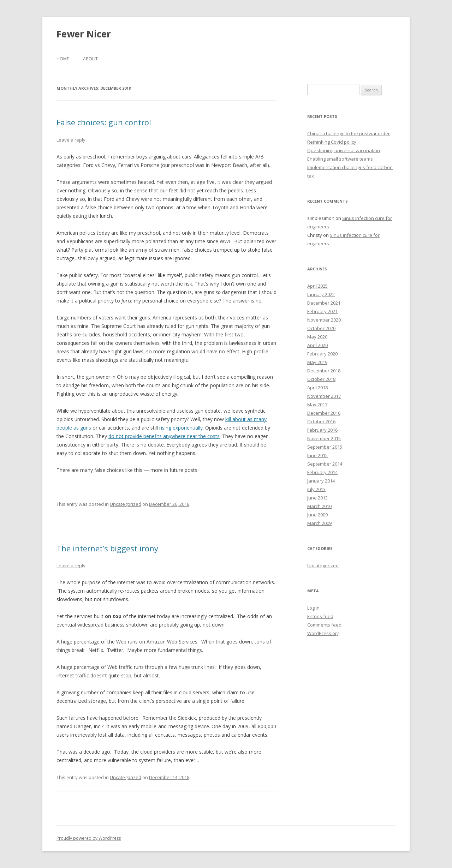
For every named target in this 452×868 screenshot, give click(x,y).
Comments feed (324, 625)
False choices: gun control (104, 122)
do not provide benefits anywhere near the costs (164, 436)
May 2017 (317, 405)
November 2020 (324, 320)
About (90, 59)
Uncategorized (126, 504)
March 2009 (319, 523)
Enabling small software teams (340, 159)
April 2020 (317, 345)
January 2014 (321, 481)
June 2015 (317, 455)
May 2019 (317, 362)
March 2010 (319, 506)
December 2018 (324, 371)
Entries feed (320, 616)
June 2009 (317, 515)
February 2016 (322, 430)
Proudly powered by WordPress (89, 838)
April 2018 (317, 388)
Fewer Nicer (84, 34)
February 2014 (322, 472)
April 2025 (317, 286)
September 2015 (325, 447)
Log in (313, 608)
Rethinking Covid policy (332, 142)
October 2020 (321, 328)
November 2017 (324, 396)
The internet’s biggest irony (107, 548)
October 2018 (321, 379)
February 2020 (322, 354)
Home (63, 59)
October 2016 (321, 421)
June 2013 (317, 498)
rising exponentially (181, 428)
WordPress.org (323, 633)
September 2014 (325, 464)
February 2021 (322, 311)
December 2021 (324, 303)
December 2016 (324, 413)
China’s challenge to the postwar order (349, 133)
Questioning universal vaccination (344, 150)
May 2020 (317, 337)
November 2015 (324, 438)
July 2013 (316, 489)
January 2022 (321, 294)
